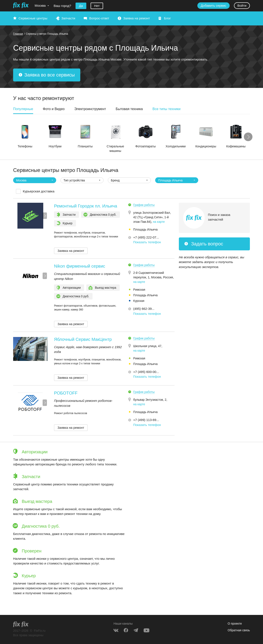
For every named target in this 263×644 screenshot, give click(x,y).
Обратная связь (239, 630)
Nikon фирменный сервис (80, 266)
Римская (139, 290)
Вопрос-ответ (99, 18)
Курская (139, 301)
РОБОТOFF (66, 393)
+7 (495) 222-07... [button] (146, 237)
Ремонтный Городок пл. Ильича (86, 206)
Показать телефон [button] (147, 242)
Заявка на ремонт (136, 18)
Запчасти (68, 18)
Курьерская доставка (39, 191)
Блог (167, 18)
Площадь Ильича (145, 229)
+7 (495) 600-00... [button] (146, 372)
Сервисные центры (33, 18)
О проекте (235, 624)
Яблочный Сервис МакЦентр (83, 339)
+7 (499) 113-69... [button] (146, 420)
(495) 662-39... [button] (144, 309)
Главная (18, 34)
